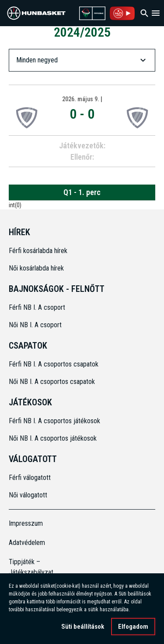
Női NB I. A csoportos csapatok (53, 382)
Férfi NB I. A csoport (37, 307)
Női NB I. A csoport (35, 325)
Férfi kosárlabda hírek (38, 251)
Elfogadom (133, 627)
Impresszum (26, 523)
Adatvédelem (27, 543)
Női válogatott (28, 495)
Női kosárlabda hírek (36, 268)
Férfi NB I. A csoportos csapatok (54, 364)
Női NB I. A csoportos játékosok (53, 438)
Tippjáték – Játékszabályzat (27, 567)
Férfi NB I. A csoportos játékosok (54, 421)
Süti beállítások (83, 627)
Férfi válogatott (30, 478)
